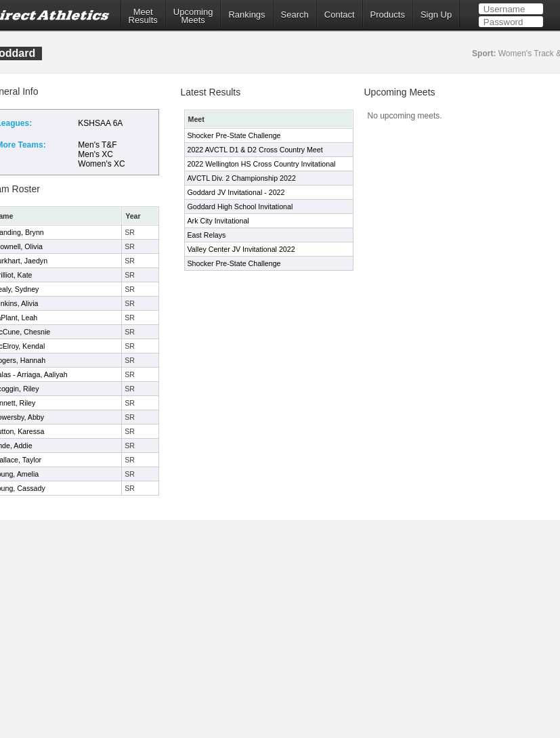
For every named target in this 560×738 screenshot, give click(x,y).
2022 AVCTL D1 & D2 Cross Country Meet (255, 150)
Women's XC (101, 164)
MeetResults (143, 16)
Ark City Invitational (218, 221)
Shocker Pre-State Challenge (234, 135)
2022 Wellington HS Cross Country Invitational (262, 164)
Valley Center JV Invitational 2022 (241, 249)
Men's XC (95, 154)
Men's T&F (97, 145)
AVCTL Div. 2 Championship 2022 (242, 178)
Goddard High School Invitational (240, 207)
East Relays (207, 235)
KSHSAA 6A (100, 123)
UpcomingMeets (193, 16)
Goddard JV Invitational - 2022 (236, 192)
